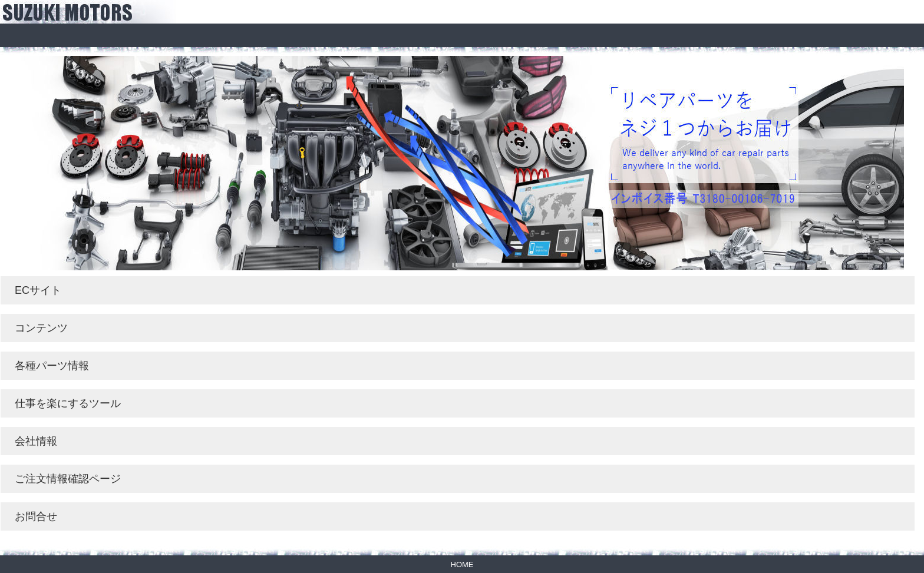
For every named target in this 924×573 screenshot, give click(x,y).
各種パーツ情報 (52, 366)
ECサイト (38, 290)
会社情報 (36, 441)
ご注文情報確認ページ (68, 479)
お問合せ (36, 516)
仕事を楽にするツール (68, 403)
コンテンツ (41, 328)
